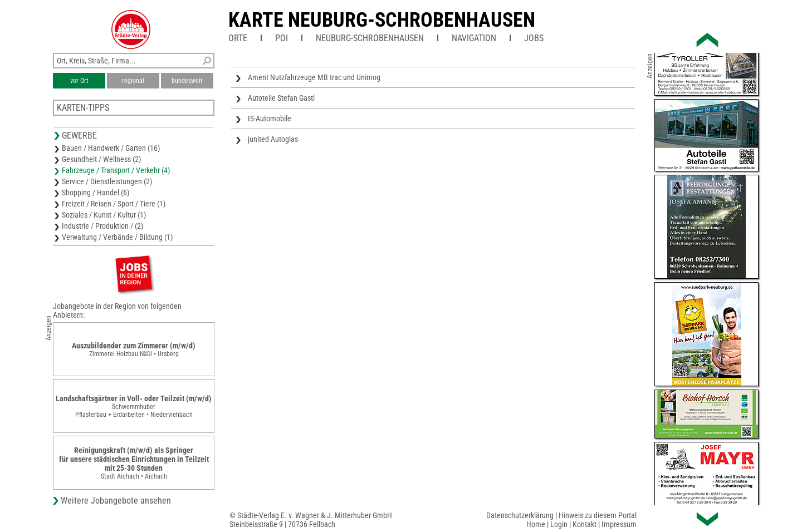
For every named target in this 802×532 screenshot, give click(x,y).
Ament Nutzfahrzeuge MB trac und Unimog (314, 77)
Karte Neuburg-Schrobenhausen (382, 20)
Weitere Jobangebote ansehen (116, 501)
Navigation (474, 38)
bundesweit (187, 81)
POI (282, 38)
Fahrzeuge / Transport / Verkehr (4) (116, 170)
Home (536, 524)
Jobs (534, 38)
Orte (238, 38)
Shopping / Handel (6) (96, 193)
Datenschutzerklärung (520, 515)
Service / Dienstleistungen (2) (107, 181)
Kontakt (585, 524)
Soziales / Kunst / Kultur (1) (104, 215)
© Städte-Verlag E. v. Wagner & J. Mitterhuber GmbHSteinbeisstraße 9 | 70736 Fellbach (311, 520)
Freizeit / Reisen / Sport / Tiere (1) (114, 204)
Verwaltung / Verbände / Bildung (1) (117, 237)
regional (133, 81)
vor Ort (79, 81)
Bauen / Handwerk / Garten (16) (111, 148)
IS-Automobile (270, 119)
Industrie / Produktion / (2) (102, 226)
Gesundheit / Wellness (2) (101, 159)
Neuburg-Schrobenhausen (370, 38)
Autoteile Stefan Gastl (281, 98)
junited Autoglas (273, 139)
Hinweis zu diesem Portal (598, 515)
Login (559, 524)
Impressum (619, 524)
